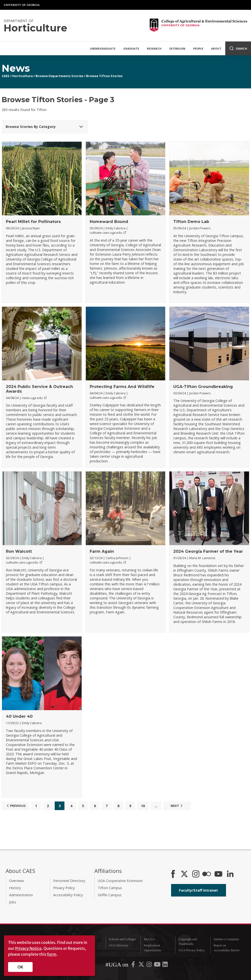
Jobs (13, 902)
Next (177, 806)
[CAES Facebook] (173, 874)
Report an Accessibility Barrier (226, 948)
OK (20, 967)
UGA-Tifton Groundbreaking (203, 387)
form (52, 954)
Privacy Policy (64, 888)
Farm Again (102, 551)
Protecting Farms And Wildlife (122, 387)
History (15, 888)
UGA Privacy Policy (192, 950)
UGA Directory (119, 945)
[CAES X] (185, 874)
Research (154, 48)
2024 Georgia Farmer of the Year (208, 551)
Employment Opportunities (152, 948)
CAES (6, 76)
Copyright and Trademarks (188, 942)
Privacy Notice (28, 948)
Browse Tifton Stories (104, 76)
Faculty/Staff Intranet (198, 890)
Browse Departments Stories (59, 76)
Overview (16, 881)
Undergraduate (103, 48)
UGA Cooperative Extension (120, 881)
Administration (21, 895)
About (216, 48)
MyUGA (150, 939)
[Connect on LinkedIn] (230, 874)
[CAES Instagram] (196, 874)
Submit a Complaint (226, 939)
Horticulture (23, 76)
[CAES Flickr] (207, 874)
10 (143, 806)
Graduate (131, 48)
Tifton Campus (110, 888)
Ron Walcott (19, 551)
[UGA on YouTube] (158, 966)
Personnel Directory (69, 881)
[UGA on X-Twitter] (142, 966)
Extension (177, 48)
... (156, 806)
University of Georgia (22, 5)
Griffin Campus (110, 895)
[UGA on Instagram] (150, 966)
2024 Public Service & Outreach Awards (39, 389)
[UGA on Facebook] (134, 966)
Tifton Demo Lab (191, 222)
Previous (16, 806)
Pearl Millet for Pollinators (33, 222)
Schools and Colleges (122, 939)
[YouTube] (218, 874)
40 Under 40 (19, 716)
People (198, 48)
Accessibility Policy (68, 895)
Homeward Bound (109, 222)
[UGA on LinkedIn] (165, 966)
